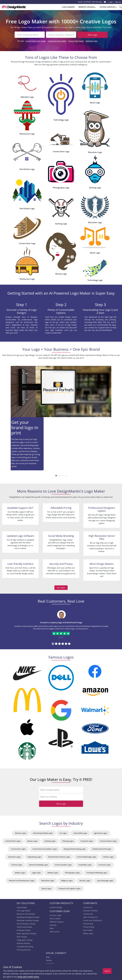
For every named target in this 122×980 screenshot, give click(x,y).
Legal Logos (36, 872)
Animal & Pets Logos (13, 841)
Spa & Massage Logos (105, 880)
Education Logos (15, 856)
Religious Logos (67, 880)
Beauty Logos (32, 841)
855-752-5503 (97, 2)
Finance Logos (17, 864)
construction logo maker (36, 41)
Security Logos (85, 880)
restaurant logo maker (57, 41)
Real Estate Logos (48, 880)
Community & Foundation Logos (45, 849)
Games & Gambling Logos (38, 864)
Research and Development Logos (22, 880)
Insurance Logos (105, 864)
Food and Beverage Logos (87, 856)
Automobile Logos (80, 833)
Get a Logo (92, 35)
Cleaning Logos (68, 841)
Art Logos (63, 833)
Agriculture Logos (101, 833)
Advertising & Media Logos (43, 833)
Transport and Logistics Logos (69, 888)
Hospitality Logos (85, 864)
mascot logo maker (76, 41)
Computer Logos (87, 841)
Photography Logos (72, 872)
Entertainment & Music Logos (59, 856)
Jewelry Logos (20, 872)
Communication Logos (108, 841)
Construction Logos (18, 849)
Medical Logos (53, 872)
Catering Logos (50, 841)
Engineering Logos (34, 856)
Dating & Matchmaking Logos (75, 849)
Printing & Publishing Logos (97, 872)
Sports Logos (46, 888)
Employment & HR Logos (102, 849)
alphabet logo (91, 41)
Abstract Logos (21, 833)
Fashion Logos (108, 856)
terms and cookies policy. (28, 977)
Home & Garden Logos (63, 864)
